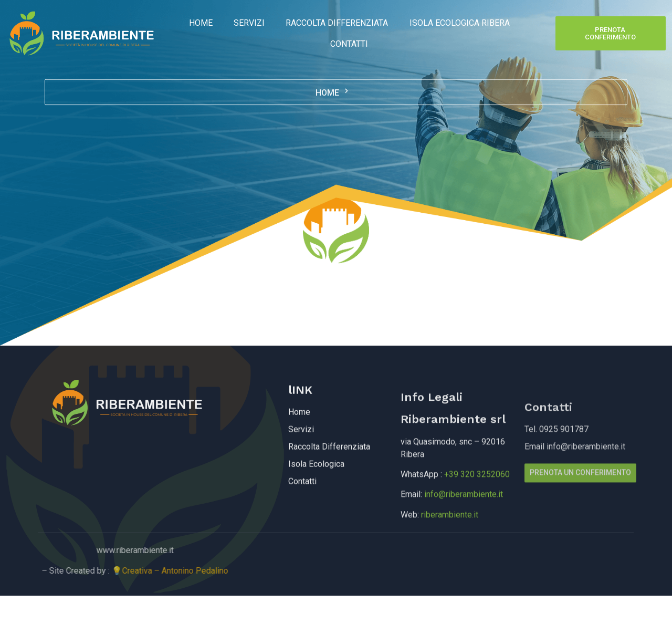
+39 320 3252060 (477, 495)
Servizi (249, 23)
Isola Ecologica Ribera (459, 23)
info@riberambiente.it (464, 515)
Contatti (349, 44)
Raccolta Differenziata (337, 23)
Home (201, 23)
